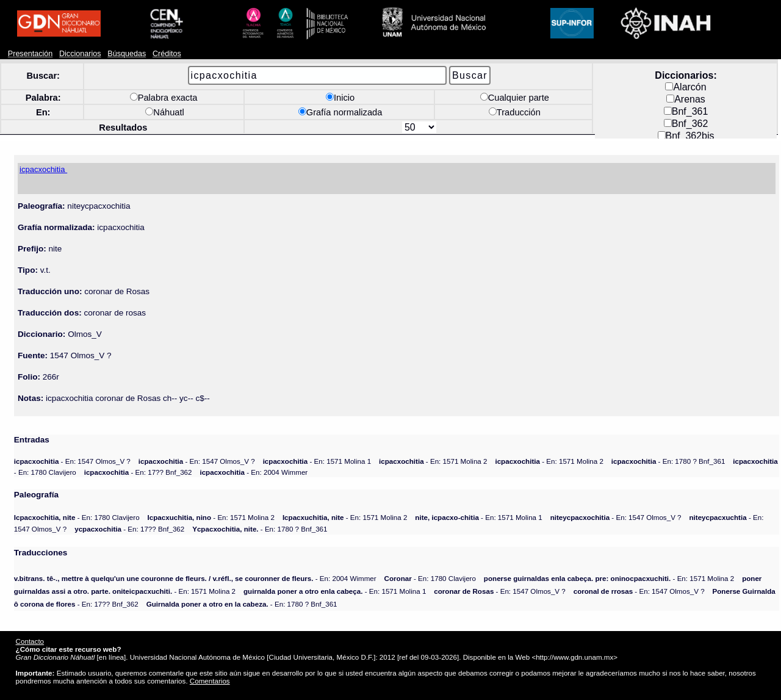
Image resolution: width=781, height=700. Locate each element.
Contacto (30, 641)
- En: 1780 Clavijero (77, 517)
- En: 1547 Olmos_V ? (72, 461)
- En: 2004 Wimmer (254, 472)
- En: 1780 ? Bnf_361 (668, 461)
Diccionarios (80, 54)
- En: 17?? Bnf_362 (138, 472)
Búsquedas (127, 54)
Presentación (30, 54)
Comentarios (210, 681)
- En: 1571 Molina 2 (433, 461)
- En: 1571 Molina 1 (317, 461)
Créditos (167, 54)
